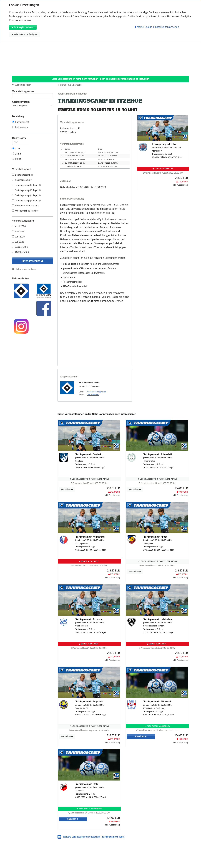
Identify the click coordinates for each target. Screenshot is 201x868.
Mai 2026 (18, 232)
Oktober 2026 (21, 252)
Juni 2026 (18, 237)
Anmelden (141, 737)
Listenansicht (20, 127)
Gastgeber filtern (33, 104)
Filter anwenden (33, 261)
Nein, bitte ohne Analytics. (25, 35)
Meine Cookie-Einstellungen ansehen (157, 27)
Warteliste (67, 489)
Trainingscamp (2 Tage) (26, 185)
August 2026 (20, 247)
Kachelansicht (21, 122)
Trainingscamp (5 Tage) (26, 201)
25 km (17, 154)
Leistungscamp (23, 175)
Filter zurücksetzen (26, 269)
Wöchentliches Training (25, 211)
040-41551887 (93, 395)
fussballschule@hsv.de (97, 392)
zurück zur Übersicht (71, 85)
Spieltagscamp (22, 180)
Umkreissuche (21, 139)
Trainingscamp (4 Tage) (26, 196)
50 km (17, 159)
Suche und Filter (23, 85)
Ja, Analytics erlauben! (23, 27)
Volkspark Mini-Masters (25, 206)
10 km (17, 149)
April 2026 (19, 226)
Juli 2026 (18, 242)
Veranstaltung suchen (33, 92)
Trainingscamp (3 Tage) (26, 190)
